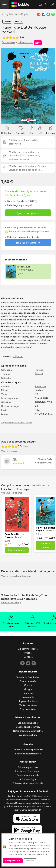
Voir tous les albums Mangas (16, 576)
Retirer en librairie (28, 243)
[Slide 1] (28, 120)
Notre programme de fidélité (28, 731)
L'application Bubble (28, 723)
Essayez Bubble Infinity (28, 727)
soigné (29, 205)
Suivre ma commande (28, 775)
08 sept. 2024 (45, 459)
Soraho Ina (40, 387)
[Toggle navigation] (4, 4)
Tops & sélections (28, 701)
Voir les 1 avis (9, 42)
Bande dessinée (28, 681)
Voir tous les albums (12, 493)
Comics (28, 685)
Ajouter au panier (28, 213)
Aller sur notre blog (11, 603)
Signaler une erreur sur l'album (17, 423)
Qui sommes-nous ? (28, 649)
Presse (28, 653)
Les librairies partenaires (28, 754)
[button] (5, 86)
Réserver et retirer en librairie (28, 783)
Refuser (30, 861)
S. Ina (8, 541)
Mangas (39, 370)
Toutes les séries (28, 705)
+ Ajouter (18, 356)
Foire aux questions (28, 767)
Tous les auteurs (28, 709)
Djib (15, 459)
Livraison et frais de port (28, 771)
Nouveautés (28, 697)
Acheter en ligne (28, 779)
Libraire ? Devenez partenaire (28, 750)
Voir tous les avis (10, 451)
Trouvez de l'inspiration (28, 677)
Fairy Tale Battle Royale (16, 14)
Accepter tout (13, 861)
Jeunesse (28, 693)
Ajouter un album (28, 735)
